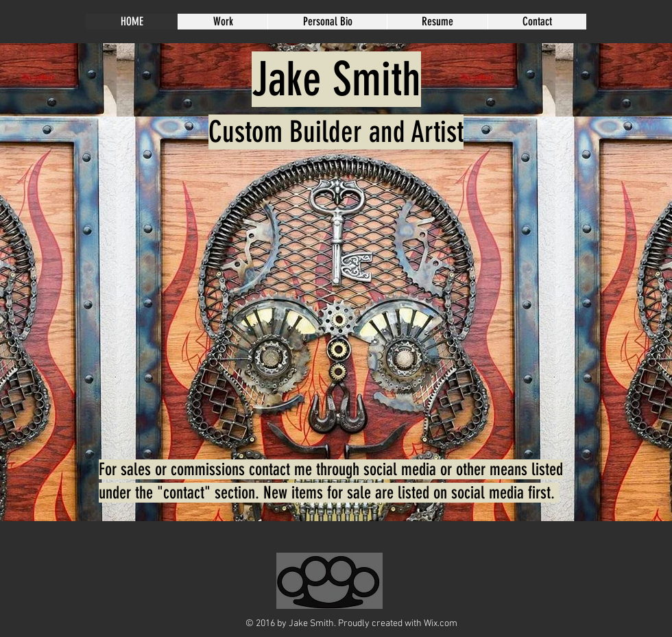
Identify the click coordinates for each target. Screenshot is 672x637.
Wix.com (441, 624)
